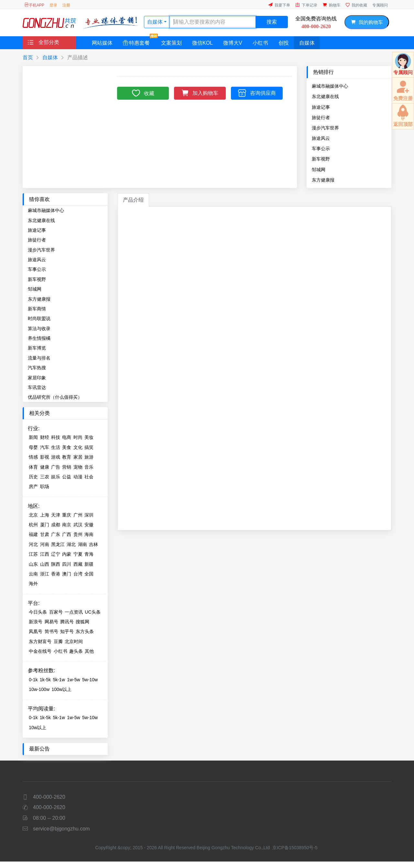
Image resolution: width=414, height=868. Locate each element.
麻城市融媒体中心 (330, 86)
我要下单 (279, 5)
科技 (56, 437)
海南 (89, 534)
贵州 (78, 534)
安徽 (89, 525)
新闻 (33, 437)
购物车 (332, 5)
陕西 (56, 564)
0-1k (33, 680)
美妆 (89, 437)
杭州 (33, 525)
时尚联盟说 (39, 318)
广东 (56, 534)
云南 (33, 574)
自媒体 (156, 22)
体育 (33, 467)
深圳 (89, 515)
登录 (53, 5)
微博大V (233, 43)
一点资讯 (74, 612)
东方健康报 (323, 180)
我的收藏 (356, 5)
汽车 (45, 447)
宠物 (78, 467)
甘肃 (45, 534)
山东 (33, 564)
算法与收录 (39, 328)
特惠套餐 (139, 41)
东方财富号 (40, 641)
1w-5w (73, 680)
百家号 (56, 612)
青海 (89, 554)
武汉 (78, 525)
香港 (56, 574)
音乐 (89, 467)
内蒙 (67, 554)
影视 (45, 457)
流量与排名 (39, 358)
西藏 (78, 564)
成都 (56, 525)
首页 (28, 57)
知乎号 (67, 631)
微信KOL (202, 43)
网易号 (51, 622)
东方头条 (85, 631)
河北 (33, 544)
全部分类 (44, 42)
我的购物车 (367, 22)
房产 (33, 486)
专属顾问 (380, 5)
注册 (66, 5)
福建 (33, 534)
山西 (45, 564)
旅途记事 (321, 107)
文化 (78, 447)
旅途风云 (321, 138)
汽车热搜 (37, 368)
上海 (45, 515)
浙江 (45, 574)
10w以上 (38, 728)
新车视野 (321, 159)
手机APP (34, 5)
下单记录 (306, 5)
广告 (56, 467)
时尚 (78, 437)
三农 (45, 477)
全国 (89, 574)
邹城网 (319, 170)
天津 (56, 515)
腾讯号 (67, 622)
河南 (45, 544)
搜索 (272, 22)
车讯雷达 (37, 387)
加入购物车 (200, 92)
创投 (284, 43)
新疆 (89, 564)
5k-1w (59, 680)
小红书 (260, 43)
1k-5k (45, 680)
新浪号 (36, 622)
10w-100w (39, 689)
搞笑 (89, 447)
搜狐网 (82, 622)
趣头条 (76, 651)
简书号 (51, 631)
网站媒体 (102, 43)
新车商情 (37, 309)
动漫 (78, 477)
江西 (45, 554)
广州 (78, 515)
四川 (67, 564)
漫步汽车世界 (325, 128)
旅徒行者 (321, 117)
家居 (78, 457)
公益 (67, 477)
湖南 (82, 544)
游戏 (56, 457)
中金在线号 (40, 651)
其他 (89, 651)
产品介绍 (133, 200)
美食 (67, 447)
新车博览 (37, 348)
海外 (33, 584)
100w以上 (61, 689)
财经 (45, 437)
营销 (67, 467)
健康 (45, 467)
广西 (67, 534)
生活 (56, 447)
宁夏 (78, 554)
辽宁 (56, 554)
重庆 (67, 515)
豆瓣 (58, 641)
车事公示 (321, 149)
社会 (89, 477)
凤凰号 (36, 631)
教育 (67, 457)
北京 (33, 515)
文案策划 (171, 43)
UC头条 (93, 612)
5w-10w (90, 680)
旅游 (89, 457)
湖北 (71, 544)
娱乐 (56, 477)
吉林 (93, 544)
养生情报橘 (39, 338)
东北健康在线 (325, 96)
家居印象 (37, 378)
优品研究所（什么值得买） (55, 397)
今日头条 (38, 612)
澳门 (67, 574)
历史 (33, 477)
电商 (67, 437)
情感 (33, 457)
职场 (45, 486)
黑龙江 (58, 544)
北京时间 (74, 641)
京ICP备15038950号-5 (295, 848)
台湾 (78, 574)
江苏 (33, 554)
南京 (67, 525)
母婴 (33, 447)
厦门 (45, 525)
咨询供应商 (257, 93)
